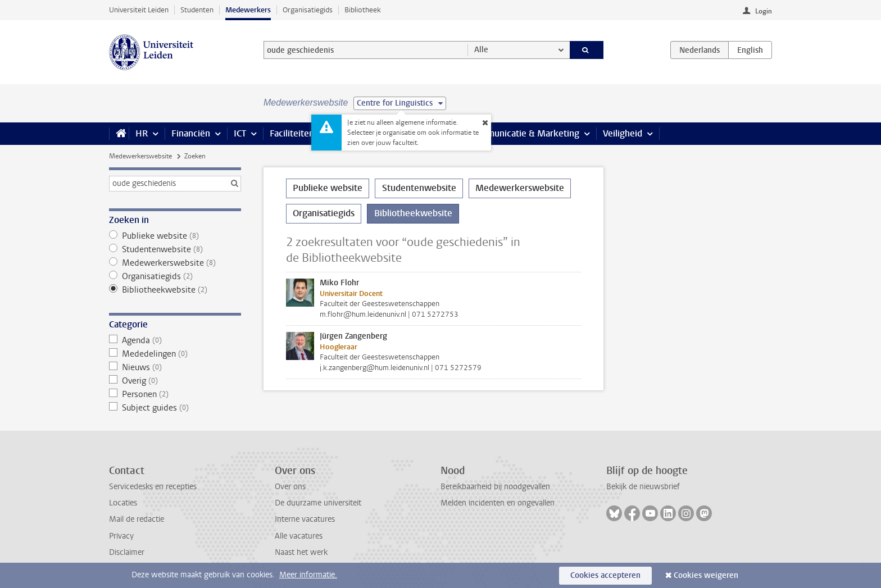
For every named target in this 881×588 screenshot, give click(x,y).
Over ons (290, 487)
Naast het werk (301, 552)
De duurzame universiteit (318, 503)
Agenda (175, 340)
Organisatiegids (308, 10)
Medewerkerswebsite (140, 156)
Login (764, 11)
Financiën (191, 133)
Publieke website (175, 236)
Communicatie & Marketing (524, 133)
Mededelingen (175, 354)
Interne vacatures (305, 519)
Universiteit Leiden (139, 10)
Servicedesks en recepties (153, 487)
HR (142, 133)
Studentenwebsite (175, 249)
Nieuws (175, 367)
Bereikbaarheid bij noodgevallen (495, 487)
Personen (175, 394)
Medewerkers (248, 10)
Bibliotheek (363, 10)
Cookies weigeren (706, 575)
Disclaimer (127, 552)
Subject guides (175, 408)
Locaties (123, 503)
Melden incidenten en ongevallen (498, 503)
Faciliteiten (292, 133)
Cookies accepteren (605, 575)
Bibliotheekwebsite (175, 290)
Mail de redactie (137, 519)
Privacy (121, 536)
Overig (175, 381)
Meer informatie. (308, 575)
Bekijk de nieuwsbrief (643, 487)
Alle (481, 50)
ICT (240, 133)
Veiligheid (623, 133)
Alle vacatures (299, 536)
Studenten (197, 10)
